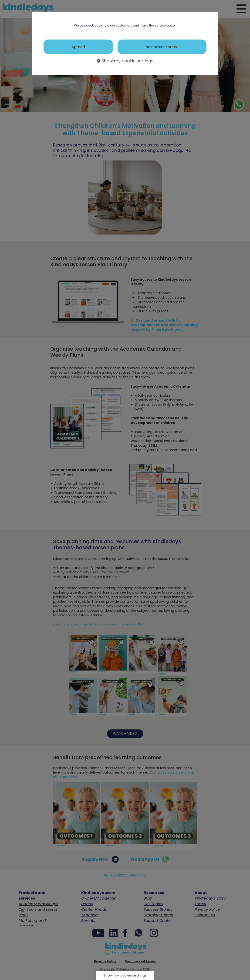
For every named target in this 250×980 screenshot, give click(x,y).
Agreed (78, 47)
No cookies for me (162, 47)
